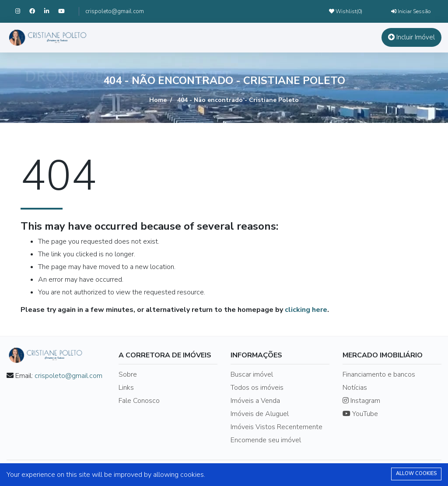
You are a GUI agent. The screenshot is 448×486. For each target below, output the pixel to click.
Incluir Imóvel (411, 37)
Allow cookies (416, 474)
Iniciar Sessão (411, 11)
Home (158, 100)
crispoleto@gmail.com (115, 11)
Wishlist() (346, 11)
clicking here (306, 310)
